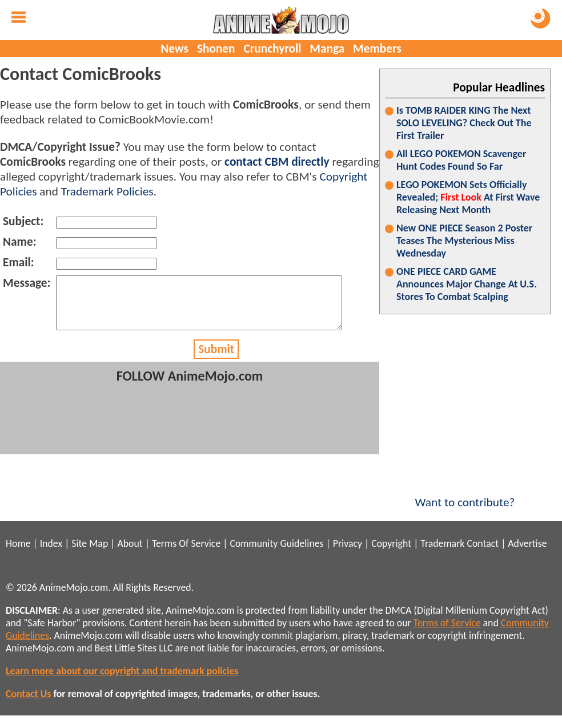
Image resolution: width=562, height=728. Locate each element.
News (174, 49)
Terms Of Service (186, 543)
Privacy (348, 543)
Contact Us (28, 694)
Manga (327, 49)
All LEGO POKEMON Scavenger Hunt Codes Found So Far (461, 160)
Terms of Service (447, 623)
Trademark (442, 543)
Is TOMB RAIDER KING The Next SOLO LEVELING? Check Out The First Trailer (464, 123)
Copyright (391, 543)
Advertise (527, 543)
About (130, 543)
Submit (216, 359)
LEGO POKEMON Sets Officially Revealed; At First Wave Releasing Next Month (468, 197)
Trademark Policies (107, 191)
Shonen (216, 49)
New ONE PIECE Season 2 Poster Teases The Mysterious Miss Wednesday (464, 241)
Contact (483, 543)
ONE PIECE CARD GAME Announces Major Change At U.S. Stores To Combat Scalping (467, 284)
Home (18, 543)
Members (377, 49)
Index (51, 543)
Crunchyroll (272, 49)
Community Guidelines (276, 543)
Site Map (90, 543)
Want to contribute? (465, 495)
